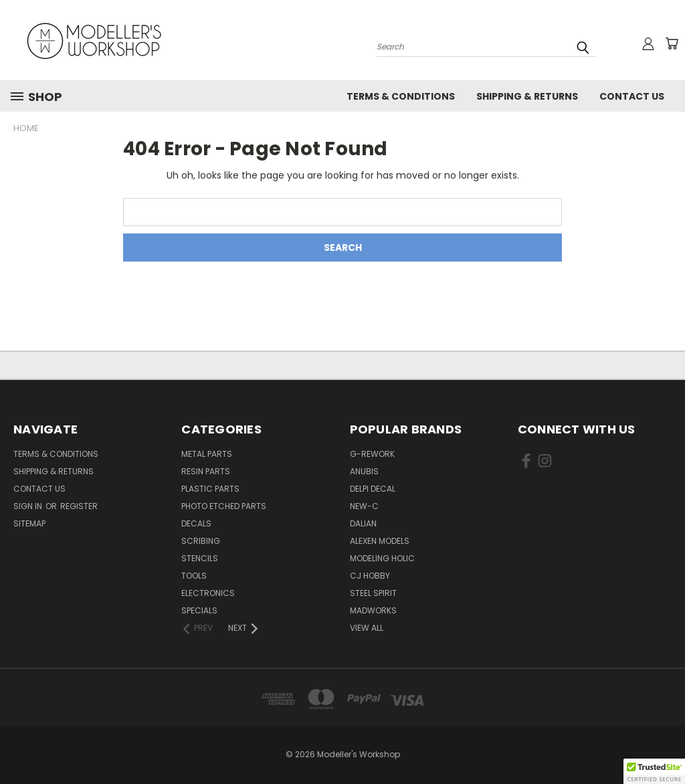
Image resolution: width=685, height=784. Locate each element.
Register (79, 506)
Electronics (208, 593)
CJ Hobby (370, 576)
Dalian (363, 523)
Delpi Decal (373, 489)
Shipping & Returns (527, 96)
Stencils (200, 558)
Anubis (364, 471)
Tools (194, 576)
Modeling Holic (382, 558)
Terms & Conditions (401, 96)
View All (367, 628)
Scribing (201, 541)
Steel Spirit (373, 593)
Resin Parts (206, 471)
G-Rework (372, 454)
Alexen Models (380, 541)
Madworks (373, 610)
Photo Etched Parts (224, 506)
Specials (199, 610)
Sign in (29, 506)
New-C (364, 506)
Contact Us (632, 96)
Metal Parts (207, 454)
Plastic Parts (210, 489)
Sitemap (29, 523)
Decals (196, 523)
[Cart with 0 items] (672, 43)
